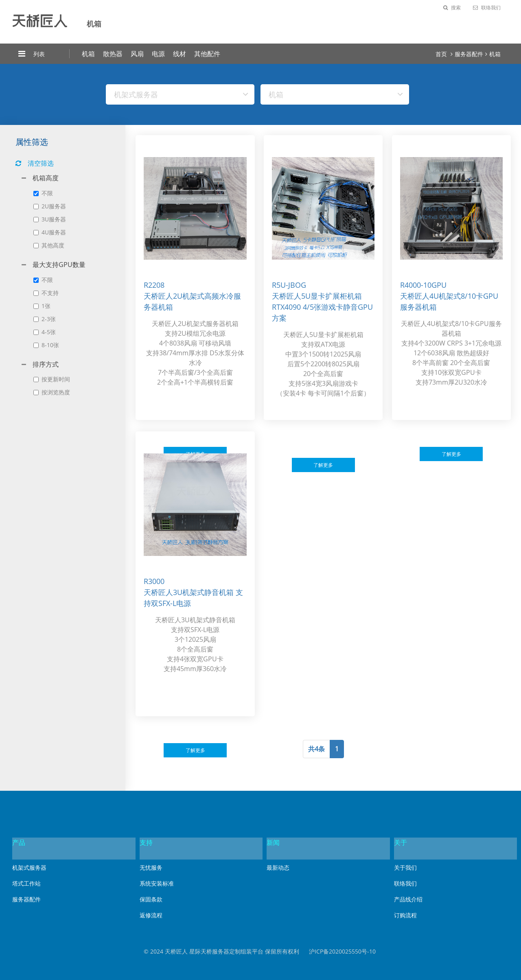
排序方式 (46, 364)
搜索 (452, 8)
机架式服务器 (29, 867)
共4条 (316, 749)
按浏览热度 (52, 392)
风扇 (137, 54)
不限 (43, 193)
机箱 (88, 54)
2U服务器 (50, 206)
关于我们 (405, 867)
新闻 (273, 842)
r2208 (154, 285)
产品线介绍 (408, 899)
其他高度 (49, 245)
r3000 (154, 581)
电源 (158, 54)
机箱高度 (46, 178)
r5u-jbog (289, 285)
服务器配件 (469, 54)
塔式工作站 (26, 883)
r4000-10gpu (423, 285)
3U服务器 (50, 219)
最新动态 (278, 867)
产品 (19, 842)
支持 (146, 842)
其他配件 (207, 54)
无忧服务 (151, 867)
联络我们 (487, 8)
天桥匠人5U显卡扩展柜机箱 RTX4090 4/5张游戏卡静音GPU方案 (322, 307)
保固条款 (151, 899)
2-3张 (45, 319)
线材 (180, 54)
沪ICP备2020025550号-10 (342, 951)
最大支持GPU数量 (59, 265)
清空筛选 (35, 163)
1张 (42, 306)
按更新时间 (52, 379)
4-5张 (45, 332)
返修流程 (151, 915)
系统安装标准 (157, 883)
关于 (401, 842)
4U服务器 (50, 232)
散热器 (113, 54)
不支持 (46, 293)
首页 (441, 54)
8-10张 (46, 345)
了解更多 (323, 465)
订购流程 (405, 915)
